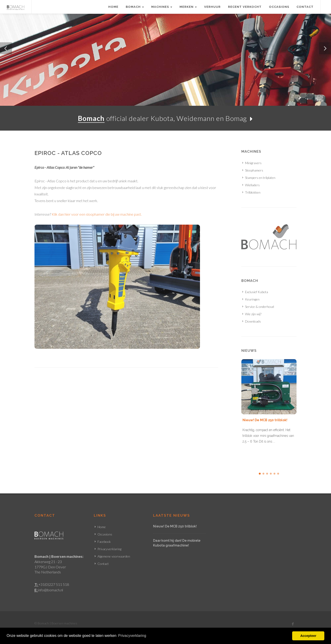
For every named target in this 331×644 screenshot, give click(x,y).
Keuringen (252, 299)
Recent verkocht (245, 7)
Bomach (135, 7)
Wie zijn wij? (253, 314)
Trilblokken (253, 192)
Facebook (104, 542)
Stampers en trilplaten (260, 178)
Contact (305, 7)
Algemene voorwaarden (114, 556)
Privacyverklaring (109, 549)
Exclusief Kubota (257, 292)
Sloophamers (254, 170)
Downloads (253, 321)
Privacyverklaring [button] (132, 636)
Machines (162, 7)
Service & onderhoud (260, 307)
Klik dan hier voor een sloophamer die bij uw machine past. (97, 214)
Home (113, 7)
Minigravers (253, 163)
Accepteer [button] (308, 636)
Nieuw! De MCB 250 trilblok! (265, 420)
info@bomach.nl (51, 590)
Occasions (279, 7)
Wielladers (252, 185)
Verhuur (212, 7)
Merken (188, 7)
